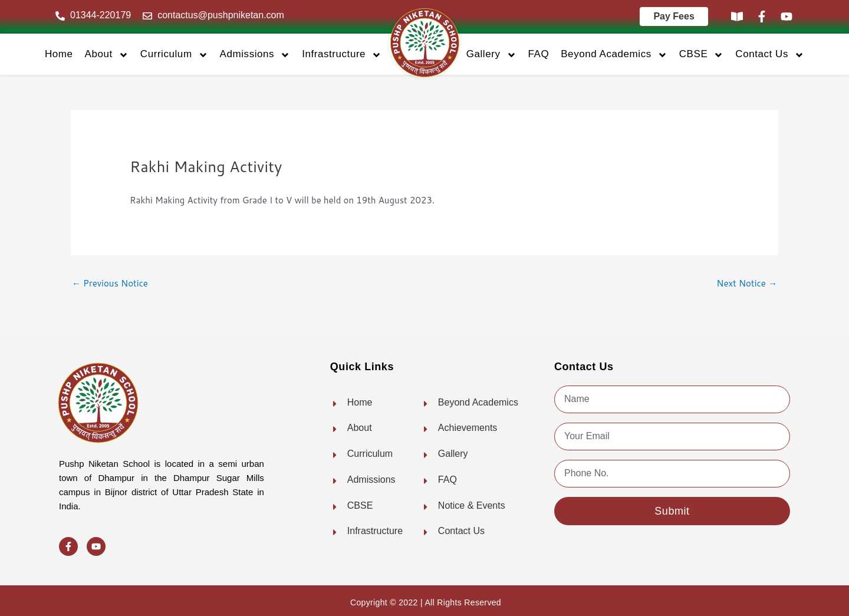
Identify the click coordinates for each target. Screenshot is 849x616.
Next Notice (747, 283)
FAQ (539, 54)
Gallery (491, 54)
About (107, 54)
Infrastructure (342, 54)
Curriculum (174, 54)
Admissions (255, 54)
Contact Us (770, 54)
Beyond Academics (614, 54)
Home (59, 54)
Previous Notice (110, 283)
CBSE (702, 54)
